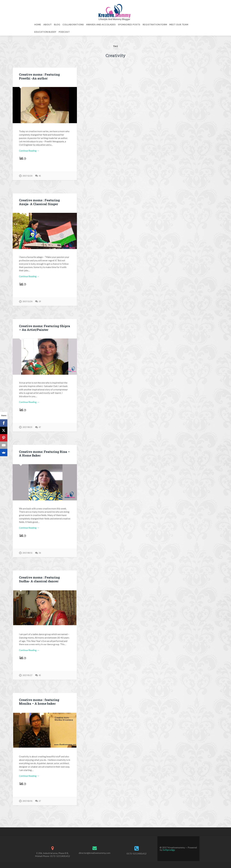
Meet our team (179, 24)
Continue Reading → (29, 150)
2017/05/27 (27, 673)
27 (40, 798)
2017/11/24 (27, 300)
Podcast (64, 32)
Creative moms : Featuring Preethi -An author (45, 76)
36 (40, 551)
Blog (57, 24)
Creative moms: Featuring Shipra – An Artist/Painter (44, 327)
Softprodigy (169, 847)
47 (40, 426)
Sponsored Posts (129, 24)
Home (38, 24)
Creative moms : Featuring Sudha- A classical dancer (44, 577)
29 (40, 300)
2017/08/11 (27, 551)
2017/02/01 (27, 798)
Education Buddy (45, 32)
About (48, 24)
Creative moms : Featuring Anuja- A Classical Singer (44, 201)
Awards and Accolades (101, 24)
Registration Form (155, 24)
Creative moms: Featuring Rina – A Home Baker (44, 452)
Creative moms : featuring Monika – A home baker (38, 699)
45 (40, 175)
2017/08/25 (27, 426)
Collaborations (73, 24)
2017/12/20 (27, 175)
